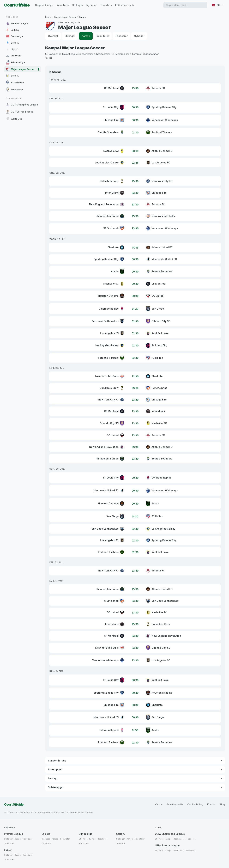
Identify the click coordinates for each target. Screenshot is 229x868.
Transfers (106, 5)
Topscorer (121, 36)
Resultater (63, 5)
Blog (222, 804)
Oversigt (53, 36)
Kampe (86, 36)
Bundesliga (86, 834)
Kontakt (211, 804)
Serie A (120, 834)
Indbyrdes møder (125, 5)
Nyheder (92, 5)
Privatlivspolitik (175, 804)
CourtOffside (17, 5)
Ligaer (48, 17)
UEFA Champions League (170, 834)
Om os (159, 804)
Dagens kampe (44, 5)
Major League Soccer (65, 17)
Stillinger (78, 5)
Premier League (14, 834)
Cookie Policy (195, 804)
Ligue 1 (8, 850)
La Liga (46, 834)
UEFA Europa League (167, 845)
